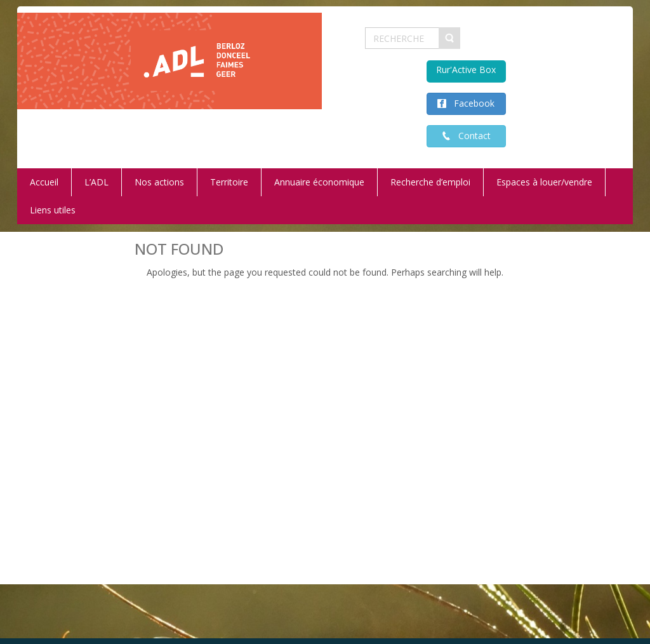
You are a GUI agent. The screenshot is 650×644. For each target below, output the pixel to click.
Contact (471, 136)
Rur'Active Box (466, 70)
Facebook (470, 103)
